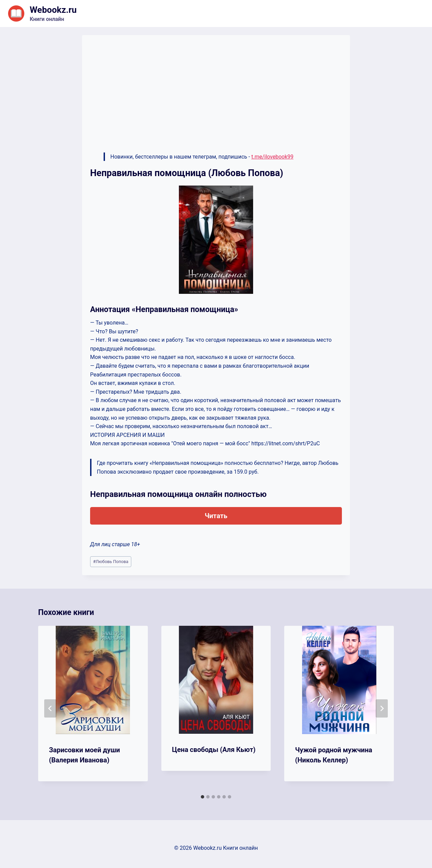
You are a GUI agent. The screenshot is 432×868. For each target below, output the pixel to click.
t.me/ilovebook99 (273, 157)
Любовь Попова (111, 562)
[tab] (202, 797)
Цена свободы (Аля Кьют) (214, 750)
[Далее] (382, 708)
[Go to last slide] (50, 708)
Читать (216, 516)
